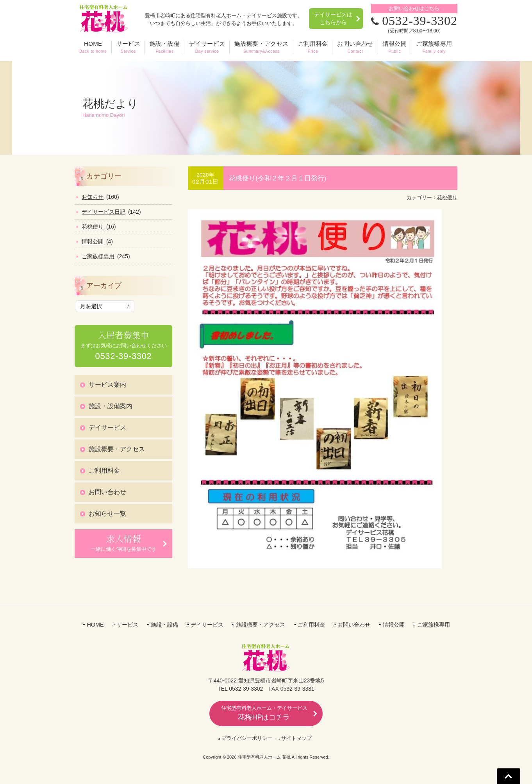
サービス (127, 625)
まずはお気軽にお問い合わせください (124, 345)
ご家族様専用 (98, 256)
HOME (95, 625)
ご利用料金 (104, 471)
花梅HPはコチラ (264, 713)
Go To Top (509, 776)
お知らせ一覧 (107, 513)
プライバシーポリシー (247, 738)
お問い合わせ (107, 492)
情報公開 (93, 241)
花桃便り (447, 197)
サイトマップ (296, 738)
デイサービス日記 (104, 212)
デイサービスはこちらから (333, 18)
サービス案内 (107, 385)
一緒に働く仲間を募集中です (124, 543)
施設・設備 (164, 625)
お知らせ (93, 197)
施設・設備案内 (111, 406)
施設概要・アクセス (117, 449)
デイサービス (107, 428)
